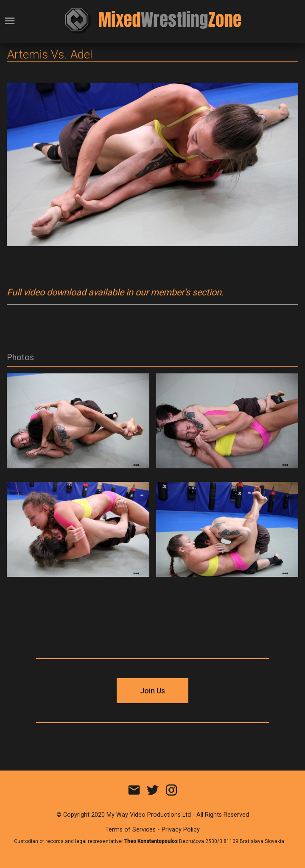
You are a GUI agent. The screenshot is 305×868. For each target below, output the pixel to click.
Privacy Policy (181, 830)
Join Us (152, 691)
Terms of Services (130, 830)
